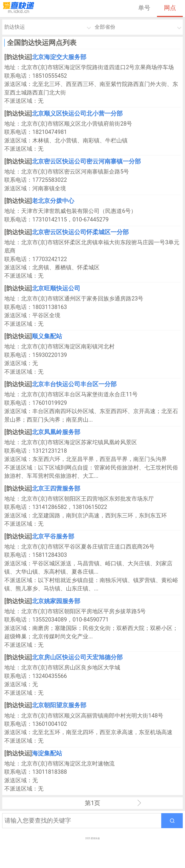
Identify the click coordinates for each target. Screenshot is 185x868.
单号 (144, 8)
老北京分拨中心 (53, 201)
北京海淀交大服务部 (59, 57)
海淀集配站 (47, 753)
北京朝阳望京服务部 (59, 705)
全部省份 (105, 27)
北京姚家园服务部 (56, 601)
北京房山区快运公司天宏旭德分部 (77, 657)
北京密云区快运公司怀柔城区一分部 (80, 232)
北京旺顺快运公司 (56, 288)
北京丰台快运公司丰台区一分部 (74, 384)
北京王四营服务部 (56, 489)
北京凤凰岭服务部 (56, 432)
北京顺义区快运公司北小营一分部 (77, 114)
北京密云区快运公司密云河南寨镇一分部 (86, 161)
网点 (170, 8)
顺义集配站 (47, 336)
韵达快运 (15, 27)
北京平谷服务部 (53, 536)
